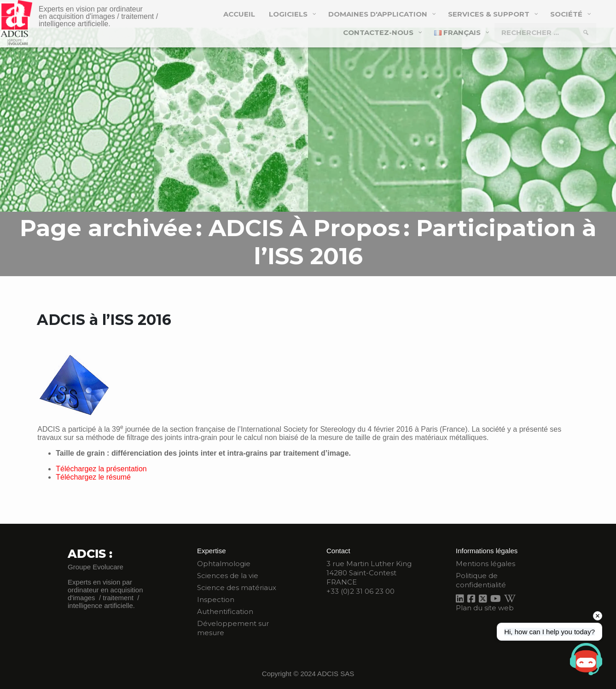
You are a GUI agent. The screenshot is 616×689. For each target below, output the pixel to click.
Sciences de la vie (228, 576)
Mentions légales (485, 564)
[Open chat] (586, 659)
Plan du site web (485, 608)
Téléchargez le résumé (93, 477)
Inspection (216, 599)
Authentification (225, 611)
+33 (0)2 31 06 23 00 (360, 591)
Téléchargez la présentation (101, 469)
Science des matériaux (237, 588)
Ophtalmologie (224, 564)
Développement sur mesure (233, 628)
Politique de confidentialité (481, 580)
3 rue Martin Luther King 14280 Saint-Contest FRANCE (369, 573)
